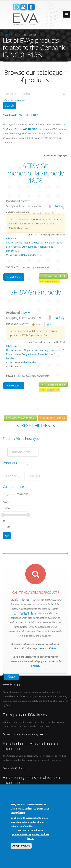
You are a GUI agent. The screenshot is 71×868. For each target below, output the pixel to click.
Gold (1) (34, 476)
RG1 (52, 324)
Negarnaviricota (33, 243)
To (4, 521)
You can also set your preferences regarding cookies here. (31, 834)
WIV (28, 201)
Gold (38, 213)
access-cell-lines (47, 648)
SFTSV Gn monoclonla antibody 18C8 (36, 173)
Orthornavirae (14, 243)
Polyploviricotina (53, 243)
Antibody (59, 206)
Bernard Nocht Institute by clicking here (23, 734)
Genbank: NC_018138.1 (21, 115)
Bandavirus (12, 251)
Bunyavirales (29, 247)
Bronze (39, 324)
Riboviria (11, 238)
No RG (51, 213)
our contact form (26, 613)
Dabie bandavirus (31, 255)
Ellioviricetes (13, 247)
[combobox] (34, 94)
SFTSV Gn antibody (35, 292)
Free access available (53, 276)
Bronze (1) (14, 476)
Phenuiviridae (46, 247)
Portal (17, 35)
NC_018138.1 (31, 35)
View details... (14, 277)
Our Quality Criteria (53, 418)
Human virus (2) (23, 452)
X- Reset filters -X (36, 425)
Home (6, 35)
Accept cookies (21, 846)
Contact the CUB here (14, 768)
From (6, 502)
